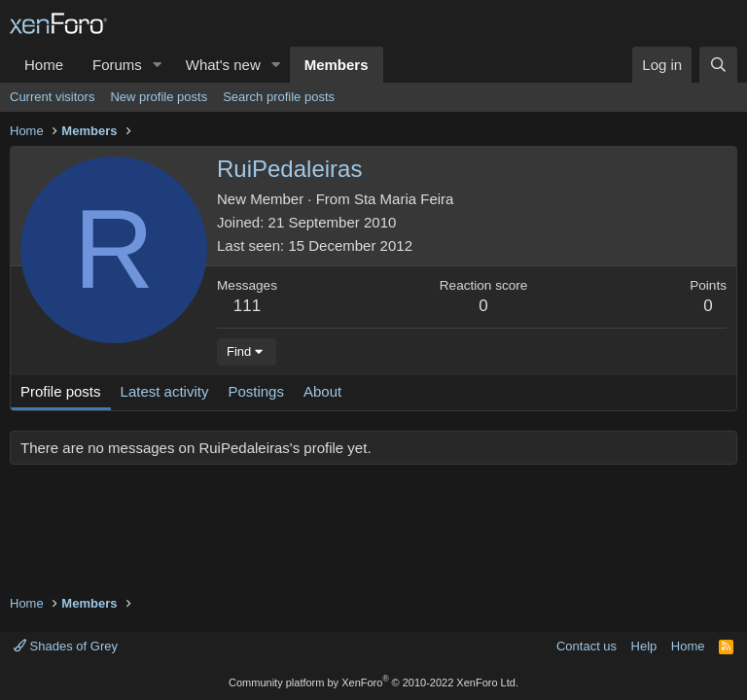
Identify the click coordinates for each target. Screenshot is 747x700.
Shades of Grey (66, 646)
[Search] (718, 65)
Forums (117, 65)
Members (337, 65)
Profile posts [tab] (61, 391)
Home (44, 65)
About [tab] (322, 391)
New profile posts (159, 97)
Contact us (587, 646)
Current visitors (52, 97)
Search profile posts (279, 97)
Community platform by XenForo (373, 682)
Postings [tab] (256, 391)
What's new (223, 65)
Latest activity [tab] (165, 391)
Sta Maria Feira (404, 199)
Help (644, 646)
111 (247, 306)
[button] (158, 65)
